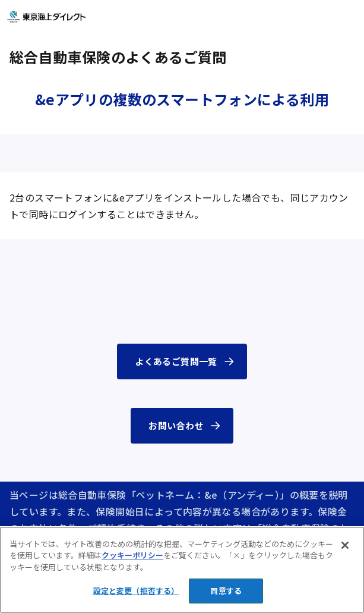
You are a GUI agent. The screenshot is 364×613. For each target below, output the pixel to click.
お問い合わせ (176, 425)
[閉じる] (345, 545)
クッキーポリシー (132, 555)
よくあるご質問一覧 (176, 361)
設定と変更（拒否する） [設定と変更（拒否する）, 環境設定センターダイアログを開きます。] (136, 591)
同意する (226, 591)
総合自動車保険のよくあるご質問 (118, 57)
